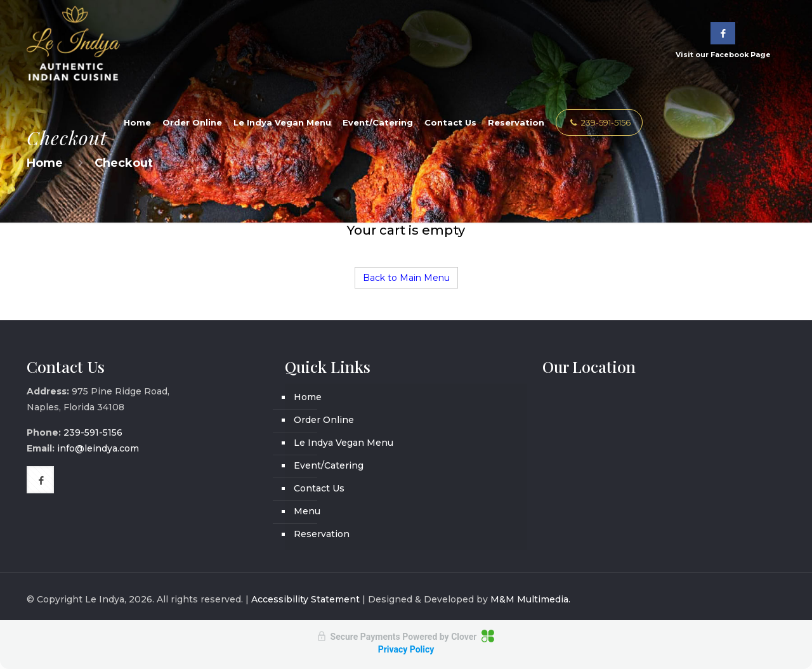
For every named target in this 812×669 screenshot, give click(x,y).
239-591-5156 (599, 122)
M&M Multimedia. (530, 599)
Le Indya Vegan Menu (344, 443)
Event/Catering (329, 465)
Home (308, 397)
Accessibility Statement (305, 599)
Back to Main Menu (406, 278)
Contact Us (319, 488)
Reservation (322, 534)
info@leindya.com (98, 448)
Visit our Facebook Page (723, 41)
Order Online (324, 420)
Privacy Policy (406, 649)
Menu (307, 511)
